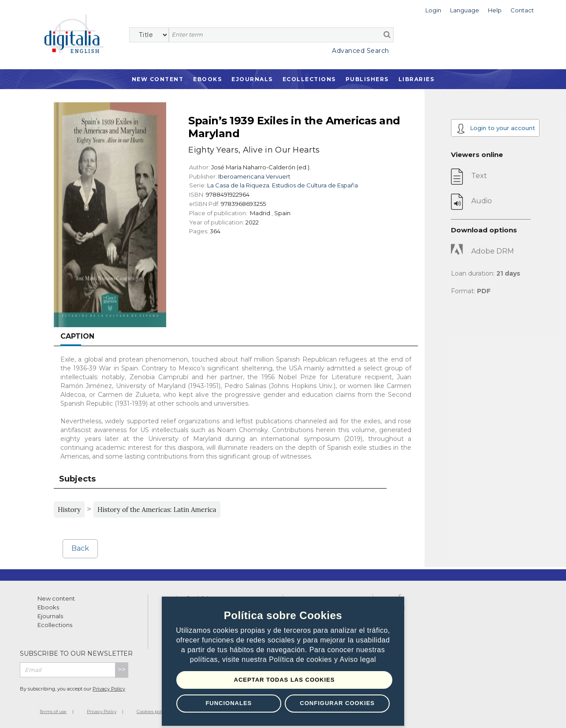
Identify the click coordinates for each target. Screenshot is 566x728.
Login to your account (496, 129)
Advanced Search (361, 51)
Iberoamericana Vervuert (254, 176)
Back (80, 548)
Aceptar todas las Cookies (285, 680)
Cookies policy (152, 711)
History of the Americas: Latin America (157, 510)
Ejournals (252, 79)
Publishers (367, 79)
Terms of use (53, 711)
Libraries (417, 79)
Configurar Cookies (337, 703)
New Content (158, 79)
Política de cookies (302, 659)
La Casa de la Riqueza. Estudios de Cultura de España (283, 185)
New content (56, 598)
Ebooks (207, 79)
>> (122, 670)
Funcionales (229, 703)
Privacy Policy (109, 689)
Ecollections (309, 79)
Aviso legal (358, 659)
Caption (77, 336)
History (69, 510)
